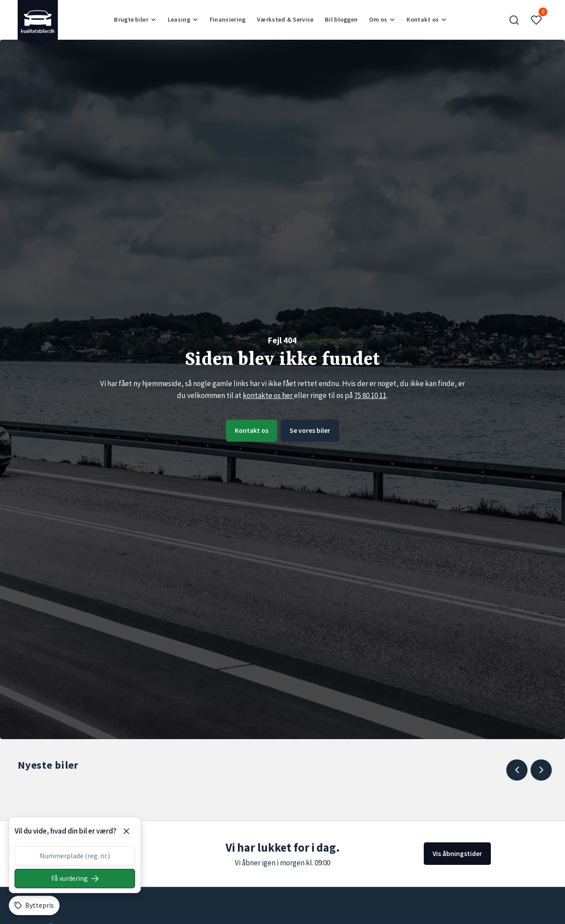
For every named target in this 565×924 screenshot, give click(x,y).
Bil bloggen (341, 19)
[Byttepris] (34, 905)
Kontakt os (248, 430)
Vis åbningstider (456, 853)
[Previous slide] (517, 770)
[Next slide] (541, 770)
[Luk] (126, 831)
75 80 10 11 (370, 395)
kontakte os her (268, 395)
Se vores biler (314, 430)
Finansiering (228, 19)
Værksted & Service (285, 19)
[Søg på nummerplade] (75, 879)
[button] (514, 20)
